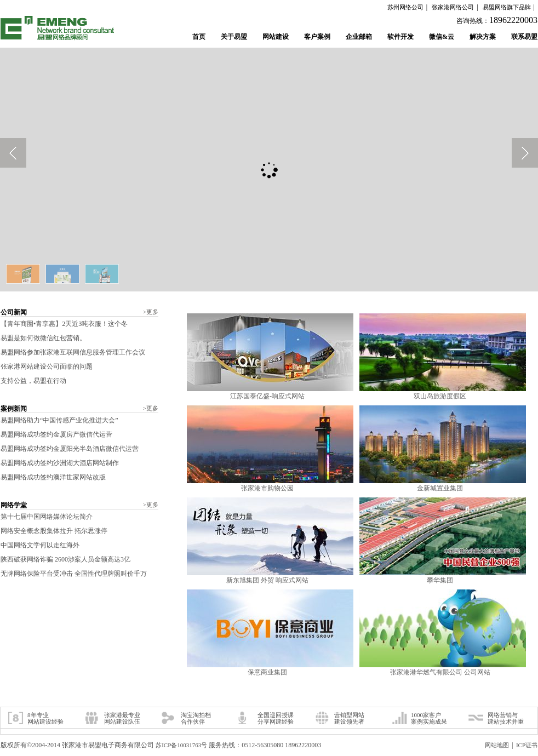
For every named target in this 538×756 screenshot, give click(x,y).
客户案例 (317, 37)
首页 (199, 37)
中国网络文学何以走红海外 (40, 545)
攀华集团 (440, 580)
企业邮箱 (359, 37)
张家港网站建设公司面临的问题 (47, 366)
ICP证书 (527, 745)
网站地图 (497, 745)
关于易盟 (234, 37)
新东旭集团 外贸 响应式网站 (267, 580)
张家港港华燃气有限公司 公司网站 (440, 672)
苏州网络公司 (405, 7)
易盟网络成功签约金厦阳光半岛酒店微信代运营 (70, 449)
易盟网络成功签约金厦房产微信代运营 (56, 434)
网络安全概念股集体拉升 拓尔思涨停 (54, 531)
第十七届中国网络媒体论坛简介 (47, 517)
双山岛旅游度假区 (440, 396)
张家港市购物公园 (267, 488)
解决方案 (483, 37)
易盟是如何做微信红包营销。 (43, 338)
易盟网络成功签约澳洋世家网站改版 (53, 477)
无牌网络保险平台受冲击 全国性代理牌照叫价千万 (74, 574)
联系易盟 (524, 37)
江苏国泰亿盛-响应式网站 (267, 396)
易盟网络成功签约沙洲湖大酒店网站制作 (60, 463)
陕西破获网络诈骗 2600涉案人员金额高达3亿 (65, 559)
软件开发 (400, 37)
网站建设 (276, 37)
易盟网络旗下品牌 (507, 7)
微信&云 (442, 37)
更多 (151, 312)
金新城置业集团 (440, 488)
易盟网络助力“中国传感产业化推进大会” (59, 420)
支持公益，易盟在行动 (33, 381)
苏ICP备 (181, 745)
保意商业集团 (267, 672)
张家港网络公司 (453, 7)
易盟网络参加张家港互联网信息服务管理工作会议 (73, 352)
